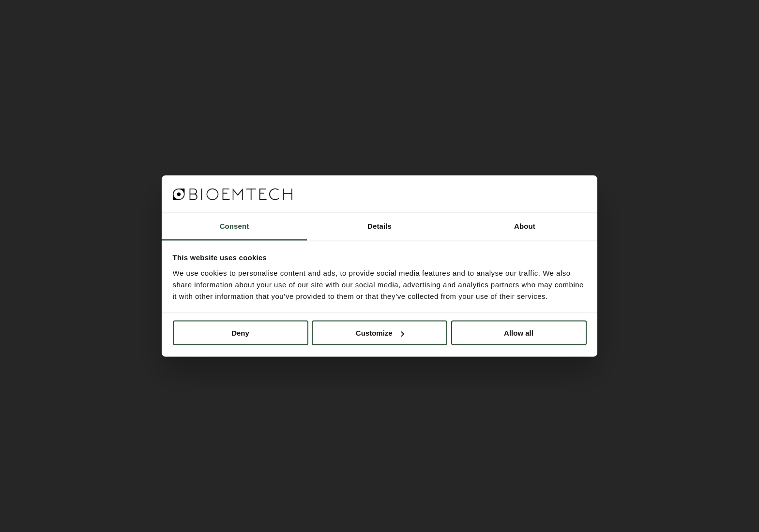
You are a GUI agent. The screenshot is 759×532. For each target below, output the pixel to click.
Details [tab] (379, 226)
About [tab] (525, 226)
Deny (240, 333)
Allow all (519, 333)
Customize (380, 333)
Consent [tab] (235, 226)
